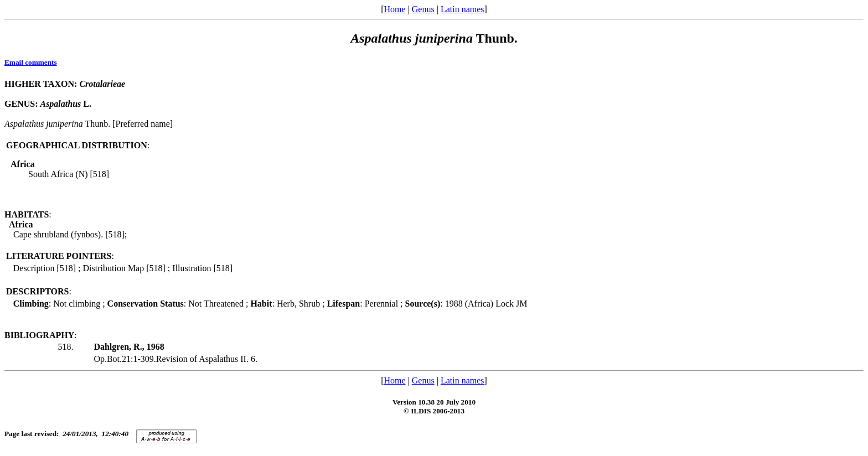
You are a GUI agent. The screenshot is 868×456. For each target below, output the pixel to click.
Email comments (31, 62)
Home (394, 9)
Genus (423, 9)
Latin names (463, 9)
